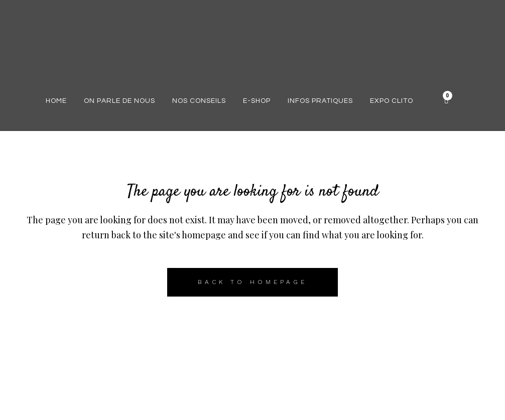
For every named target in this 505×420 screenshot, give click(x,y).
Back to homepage (252, 282)
